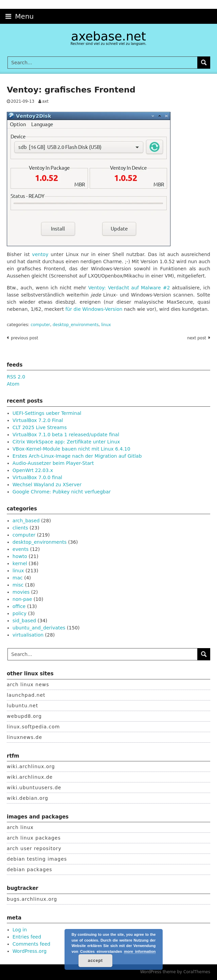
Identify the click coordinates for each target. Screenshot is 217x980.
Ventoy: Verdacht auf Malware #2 (129, 288)
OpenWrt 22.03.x (33, 470)
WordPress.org (30, 951)
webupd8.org (24, 716)
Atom (13, 384)
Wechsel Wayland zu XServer (47, 485)
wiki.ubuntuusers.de (34, 788)
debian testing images (37, 859)
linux (106, 325)
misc (18, 585)
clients (20, 528)
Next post (197, 338)
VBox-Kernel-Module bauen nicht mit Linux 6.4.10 (71, 449)
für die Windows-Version (94, 309)
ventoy (40, 254)
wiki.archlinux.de (30, 777)
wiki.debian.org (28, 798)
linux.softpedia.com (33, 727)
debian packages (30, 869)
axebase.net (108, 36)
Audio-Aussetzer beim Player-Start (53, 463)
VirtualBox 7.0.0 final (37, 477)
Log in (20, 930)
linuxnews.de (24, 737)
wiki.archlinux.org (31, 766)
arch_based (26, 521)
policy (20, 613)
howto (20, 556)
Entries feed (27, 937)
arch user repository (34, 848)
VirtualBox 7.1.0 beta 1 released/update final (66, 435)
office (19, 606)
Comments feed (31, 944)
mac (18, 578)
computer (40, 325)
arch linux (20, 827)
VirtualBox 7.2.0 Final (38, 420)
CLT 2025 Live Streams (40, 427)
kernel (20, 563)
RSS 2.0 (16, 377)
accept (95, 961)
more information (140, 951)
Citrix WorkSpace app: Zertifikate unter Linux (66, 442)
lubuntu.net (22, 706)
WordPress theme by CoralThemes (175, 972)
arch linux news (28, 685)
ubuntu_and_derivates (39, 628)
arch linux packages (34, 838)
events (21, 549)
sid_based (24, 621)
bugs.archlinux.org (32, 899)
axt (45, 101)
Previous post (24, 338)
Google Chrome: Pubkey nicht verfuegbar (62, 492)
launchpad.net (26, 695)
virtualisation (28, 635)
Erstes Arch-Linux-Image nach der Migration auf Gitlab (77, 456)
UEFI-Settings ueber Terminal (47, 413)
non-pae (22, 599)
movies (21, 592)
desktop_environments (76, 325)
